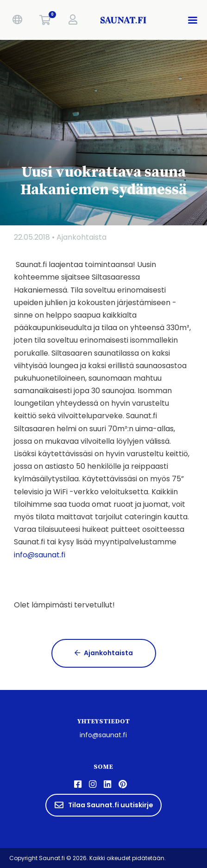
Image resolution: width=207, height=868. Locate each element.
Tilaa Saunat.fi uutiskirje (103, 805)
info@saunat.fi (103, 735)
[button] (17, 20)
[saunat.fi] (124, 20)
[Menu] (194, 20)
